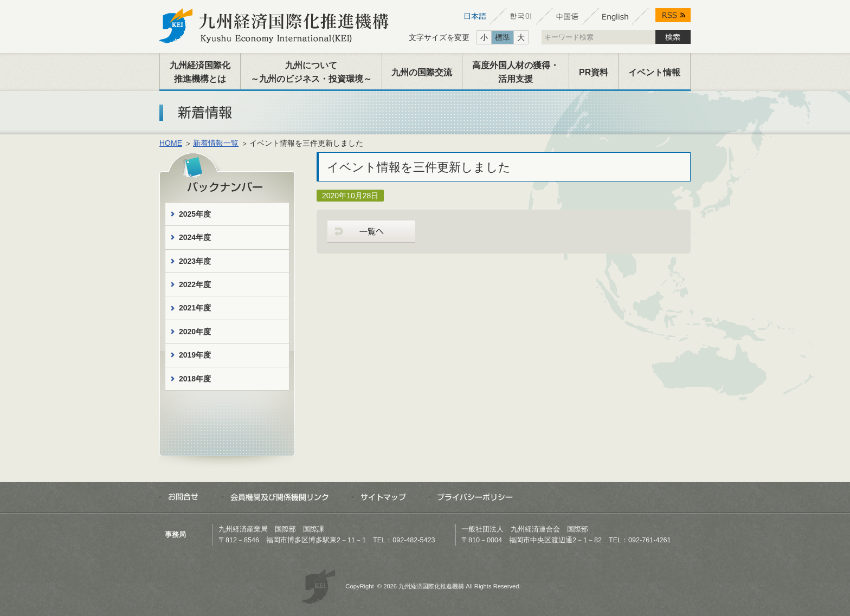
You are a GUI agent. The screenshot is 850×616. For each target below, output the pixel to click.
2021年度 (195, 308)
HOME (171, 143)
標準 (503, 37)
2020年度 (195, 332)
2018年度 (195, 379)
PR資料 (594, 72)
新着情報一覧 (216, 143)
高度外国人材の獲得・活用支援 (516, 72)
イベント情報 (654, 72)
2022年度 (195, 284)
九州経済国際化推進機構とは (200, 72)
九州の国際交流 (422, 72)
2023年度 (195, 261)
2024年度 (195, 237)
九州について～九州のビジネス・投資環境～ (311, 72)
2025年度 (195, 214)
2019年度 (195, 355)
